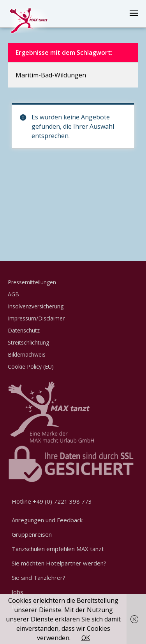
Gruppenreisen (32, 534)
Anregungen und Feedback (47, 520)
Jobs (18, 592)
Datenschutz (24, 330)
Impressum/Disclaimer (36, 318)
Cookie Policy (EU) (31, 367)
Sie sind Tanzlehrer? (39, 577)
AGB (13, 294)
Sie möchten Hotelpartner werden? (59, 563)
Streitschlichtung (28, 342)
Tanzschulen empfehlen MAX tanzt (58, 549)
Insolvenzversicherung (36, 306)
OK (86, 638)
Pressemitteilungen (32, 282)
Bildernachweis (27, 354)
